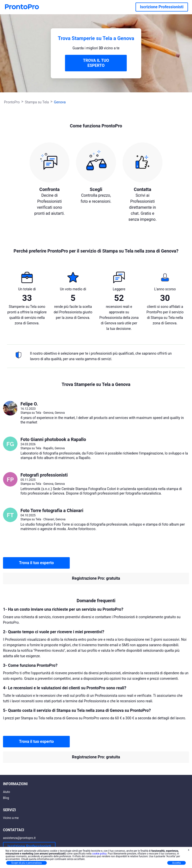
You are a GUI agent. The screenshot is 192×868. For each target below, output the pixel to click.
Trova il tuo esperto (36, 563)
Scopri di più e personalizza (26, 863)
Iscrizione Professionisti (162, 7)
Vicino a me (11, 818)
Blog (6, 798)
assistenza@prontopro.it (19, 838)
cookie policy (99, 854)
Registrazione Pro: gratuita (96, 578)
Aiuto (6, 792)
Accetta (176, 863)
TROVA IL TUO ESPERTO (96, 63)
